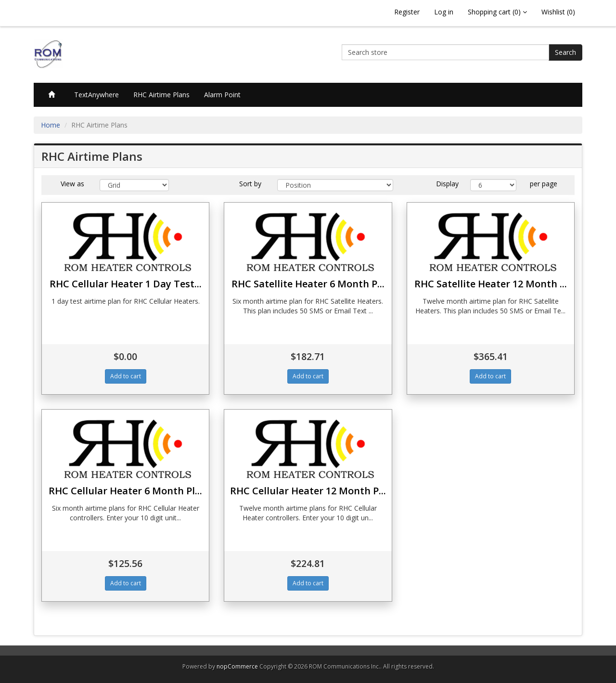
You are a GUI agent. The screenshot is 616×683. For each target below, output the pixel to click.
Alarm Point (222, 95)
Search (565, 52)
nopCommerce (237, 666)
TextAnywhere (96, 95)
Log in (444, 12)
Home (51, 125)
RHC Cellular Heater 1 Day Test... (126, 284)
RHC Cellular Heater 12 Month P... (308, 491)
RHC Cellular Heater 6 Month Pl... (125, 491)
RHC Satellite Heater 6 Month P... (308, 284)
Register (407, 12)
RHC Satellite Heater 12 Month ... (491, 284)
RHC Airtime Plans (161, 95)
